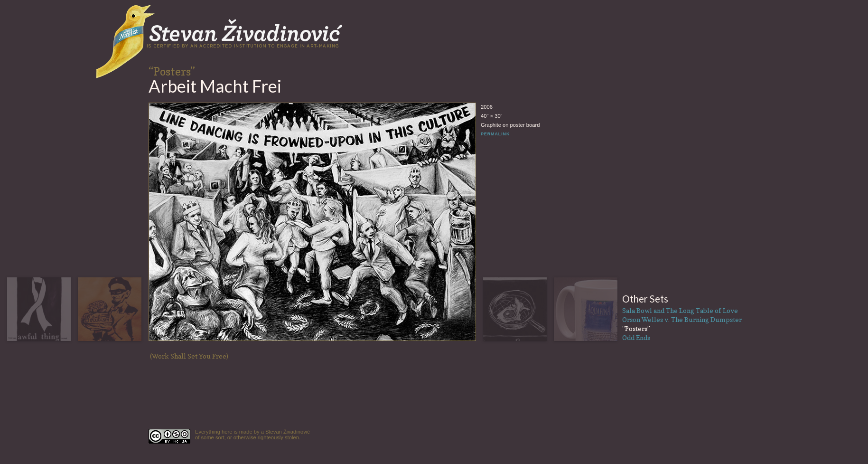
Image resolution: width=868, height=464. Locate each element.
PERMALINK (495, 134)
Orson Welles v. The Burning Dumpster (682, 319)
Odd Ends (636, 337)
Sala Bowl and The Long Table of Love (680, 310)
